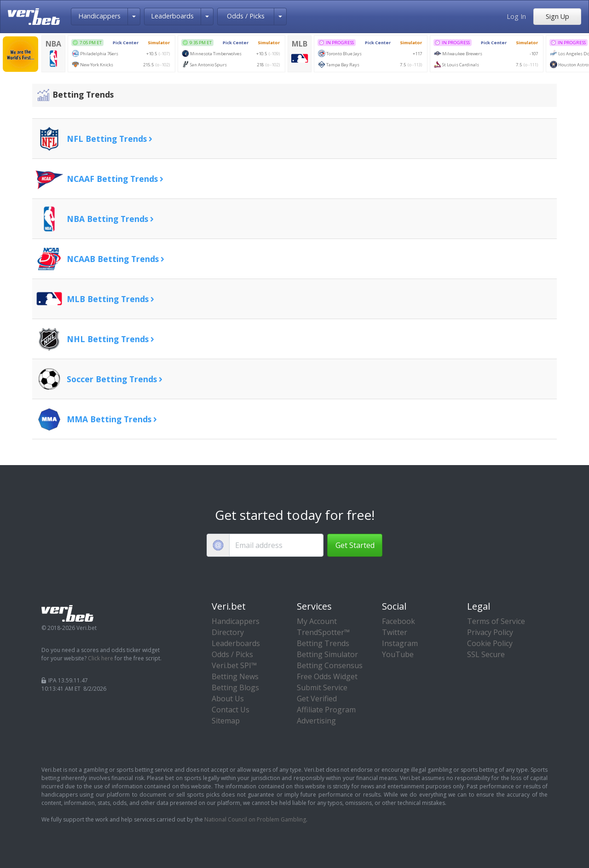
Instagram (400, 643)
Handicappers (99, 16)
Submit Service (322, 687)
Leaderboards (172, 16)
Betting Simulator (327, 654)
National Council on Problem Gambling (255, 819)
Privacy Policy (490, 632)
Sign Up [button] (557, 16)
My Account (317, 621)
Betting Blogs (235, 687)
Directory (228, 632)
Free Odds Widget (327, 676)
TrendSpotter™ (323, 632)
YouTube (398, 654)
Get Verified (317, 699)
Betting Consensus (330, 665)
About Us (228, 699)
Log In (516, 16)
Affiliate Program (326, 710)
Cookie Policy (490, 643)
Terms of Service (496, 621)
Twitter (395, 632)
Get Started (355, 545)
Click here (101, 658)
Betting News (235, 676)
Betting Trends (323, 643)
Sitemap (226, 721)
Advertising (316, 721)
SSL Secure (486, 654)
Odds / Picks (246, 16)
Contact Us (231, 710)
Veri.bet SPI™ (234, 665)
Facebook (398, 621)
